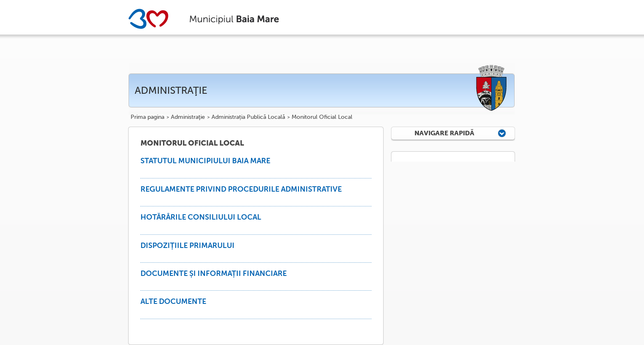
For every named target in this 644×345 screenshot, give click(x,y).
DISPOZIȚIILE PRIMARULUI (187, 245)
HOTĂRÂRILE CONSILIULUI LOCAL (201, 217)
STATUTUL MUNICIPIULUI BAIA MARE (205, 161)
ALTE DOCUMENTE (173, 301)
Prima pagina (147, 117)
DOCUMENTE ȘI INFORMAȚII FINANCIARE (214, 273)
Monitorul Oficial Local (322, 117)
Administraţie (188, 117)
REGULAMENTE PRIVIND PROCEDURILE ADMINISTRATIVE (241, 189)
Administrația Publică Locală (248, 117)
